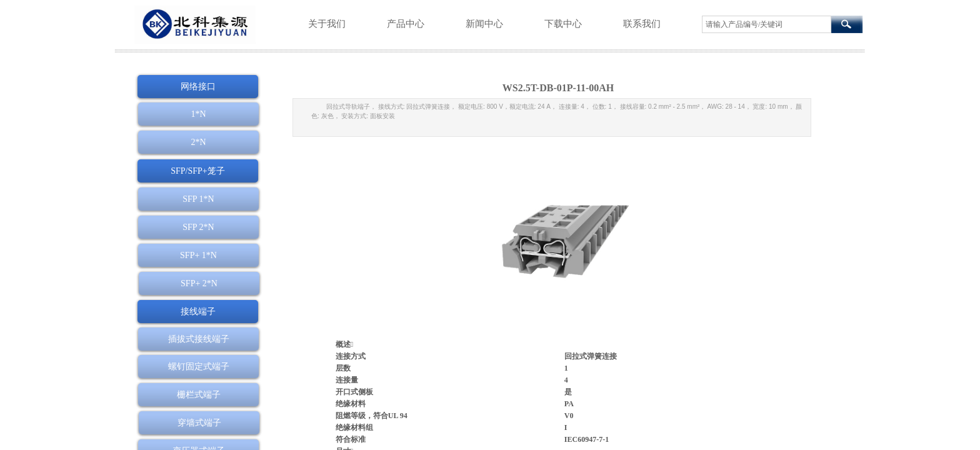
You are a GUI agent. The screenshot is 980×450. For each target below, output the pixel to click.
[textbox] (767, 24)
